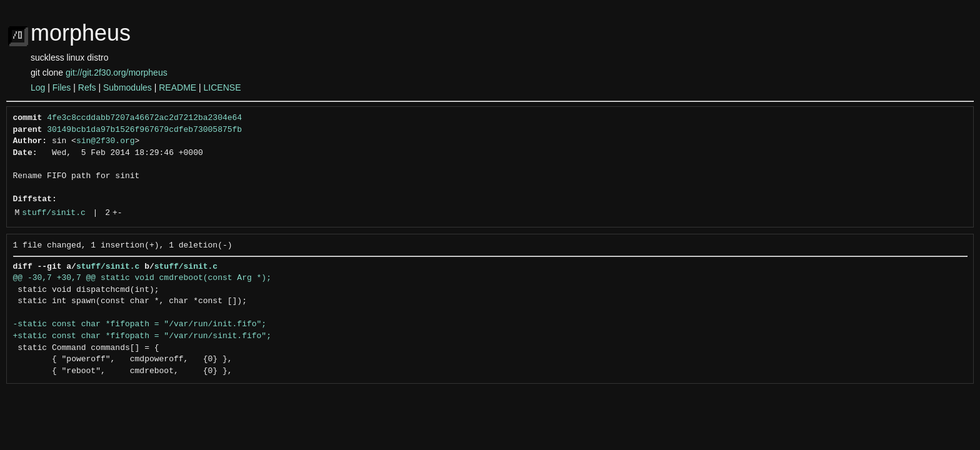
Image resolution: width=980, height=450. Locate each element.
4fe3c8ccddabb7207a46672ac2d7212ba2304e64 (144, 118)
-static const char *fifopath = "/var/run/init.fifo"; (140, 324)
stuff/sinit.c (53, 213)
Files (62, 87)
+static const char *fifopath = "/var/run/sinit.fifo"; (142, 336)
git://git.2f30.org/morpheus (117, 72)
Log (38, 87)
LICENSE (222, 87)
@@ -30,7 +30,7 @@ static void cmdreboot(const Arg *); (142, 278)
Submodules (127, 87)
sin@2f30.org (106, 141)
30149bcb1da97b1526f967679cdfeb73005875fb (144, 130)
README (177, 87)
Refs (87, 87)
